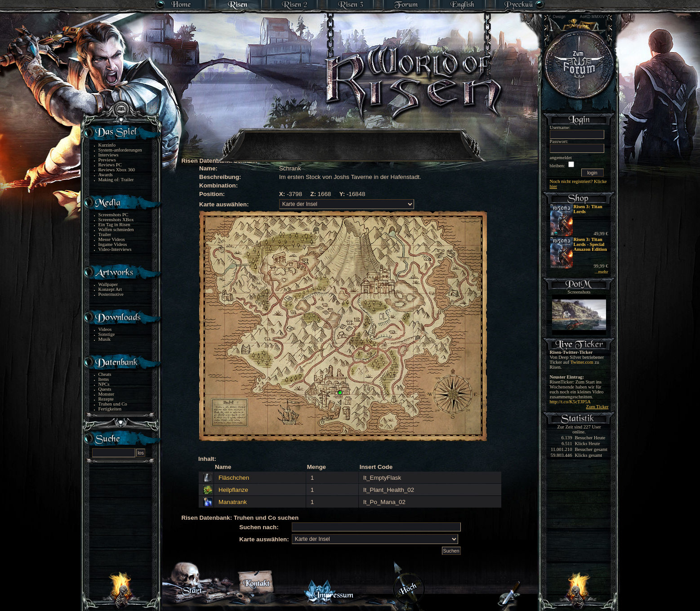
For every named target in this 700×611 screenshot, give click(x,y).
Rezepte (106, 399)
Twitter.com (582, 362)
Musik (105, 339)
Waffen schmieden (116, 230)
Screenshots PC (114, 215)
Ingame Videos (113, 244)
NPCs (104, 384)
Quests (105, 389)
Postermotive (111, 294)
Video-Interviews (115, 249)
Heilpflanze (233, 490)
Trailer (105, 234)
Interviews (109, 155)
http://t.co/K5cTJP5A (570, 402)
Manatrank (233, 502)
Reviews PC (110, 165)
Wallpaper (108, 284)
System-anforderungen (120, 150)
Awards (106, 175)
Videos (105, 329)
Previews (107, 160)
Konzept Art (110, 289)
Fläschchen (234, 478)
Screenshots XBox (116, 220)
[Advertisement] (351, 139)
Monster (107, 394)
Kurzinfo (107, 145)
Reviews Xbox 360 (117, 170)
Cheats (105, 374)
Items (104, 379)
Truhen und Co (113, 404)
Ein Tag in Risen (114, 225)
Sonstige (107, 334)
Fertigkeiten (110, 409)
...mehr (602, 272)
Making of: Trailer (116, 180)
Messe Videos (112, 239)
